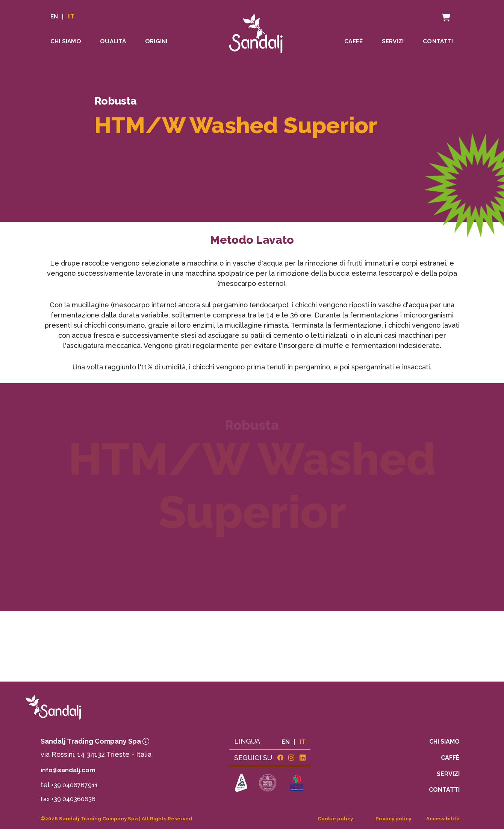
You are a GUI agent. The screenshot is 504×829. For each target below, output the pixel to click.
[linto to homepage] (256, 32)
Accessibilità (443, 818)
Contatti (438, 42)
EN (54, 17)
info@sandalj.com (68, 770)
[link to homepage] (102, 707)
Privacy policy (393, 818)
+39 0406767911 (74, 785)
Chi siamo (66, 42)
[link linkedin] (303, 758)
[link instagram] (291, 758)
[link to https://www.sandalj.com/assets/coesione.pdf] (297, 783)
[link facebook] (280, 758)
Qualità (113, 42)
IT (71, 17)
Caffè (353, 42)
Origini (156, 42)
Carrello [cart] (438, 13)
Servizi (393, 42)
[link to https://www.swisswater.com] (268, 783)
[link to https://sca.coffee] (241, 783)
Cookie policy (335, 818)
